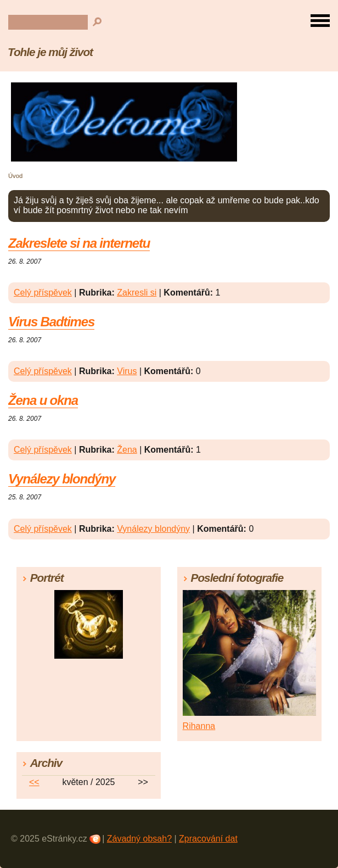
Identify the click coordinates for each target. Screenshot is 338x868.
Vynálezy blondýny (62, 479)
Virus (127, 371)
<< (34, 782)
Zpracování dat (208, 839)
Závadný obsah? (139, 839)
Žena (127, 450)
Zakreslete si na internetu (79, 243)
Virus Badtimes (51, 322)
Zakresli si (137, 293)
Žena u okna (43, 400)
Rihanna (199, 726)
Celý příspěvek (43, 293)
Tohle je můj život (50, 52)
